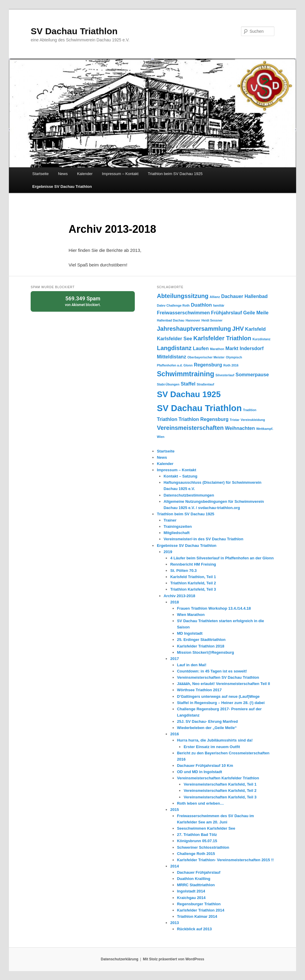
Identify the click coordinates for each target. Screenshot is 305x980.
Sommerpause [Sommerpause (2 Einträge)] (252, 374)
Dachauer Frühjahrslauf (199, 872)
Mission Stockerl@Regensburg (206, 652)
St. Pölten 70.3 (183, 571)
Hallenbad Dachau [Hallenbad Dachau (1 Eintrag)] (171, 320)
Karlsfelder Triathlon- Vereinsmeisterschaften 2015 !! (225, 860)
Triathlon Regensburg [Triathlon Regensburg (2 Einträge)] (204, 419)
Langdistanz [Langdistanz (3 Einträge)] (174, 348)
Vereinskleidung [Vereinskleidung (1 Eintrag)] (253, 420)
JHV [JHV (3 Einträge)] (238, 329)
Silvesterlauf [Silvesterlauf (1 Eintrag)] (225, 375)
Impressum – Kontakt (120, 174)
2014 (175, 866)
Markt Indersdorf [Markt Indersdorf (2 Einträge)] (245, 348)
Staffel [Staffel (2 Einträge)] (188, 384)
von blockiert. (83, 301)
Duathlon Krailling (194, 879)
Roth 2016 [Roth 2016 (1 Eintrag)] (231, 365)
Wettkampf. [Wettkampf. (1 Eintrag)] (265, 429)
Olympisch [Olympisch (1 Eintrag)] (234, 357)
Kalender (85, 174)
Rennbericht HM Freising (193, 564)
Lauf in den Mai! (192, 665)
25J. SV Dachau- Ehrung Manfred (207, 721)
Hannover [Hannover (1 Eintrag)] (193, 320)
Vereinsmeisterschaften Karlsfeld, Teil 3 (220, 797)
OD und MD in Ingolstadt (200, 772)
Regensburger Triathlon (199, 904)
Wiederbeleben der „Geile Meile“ (207, 728)
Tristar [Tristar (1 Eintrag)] (235, 420)
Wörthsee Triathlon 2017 (199, 690)
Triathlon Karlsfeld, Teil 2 (193, 583)
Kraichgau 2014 (191, 898)
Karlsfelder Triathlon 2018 (201, 646)
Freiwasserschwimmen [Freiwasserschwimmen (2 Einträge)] (183, 313)
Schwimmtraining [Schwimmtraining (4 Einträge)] (186, 374)
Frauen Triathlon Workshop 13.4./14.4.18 (214, 608)
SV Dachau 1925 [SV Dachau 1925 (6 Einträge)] (189, 394)
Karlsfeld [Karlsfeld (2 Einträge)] (255, 329)
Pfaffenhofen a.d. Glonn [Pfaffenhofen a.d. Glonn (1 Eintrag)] (175, 365)
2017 (175, 659)
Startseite (41, 174)
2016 (175, 734)
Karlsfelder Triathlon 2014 (201, 910)
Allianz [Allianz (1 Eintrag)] (215, 297)
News (63, 174)
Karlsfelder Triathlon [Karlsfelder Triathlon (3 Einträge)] (222, 338)
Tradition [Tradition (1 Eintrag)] (250, 410)
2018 (175, 602)
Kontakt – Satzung (180, 476)
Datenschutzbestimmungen (189, 495)
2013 (175, 923)
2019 (168, 552)
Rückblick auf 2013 (194, 929)
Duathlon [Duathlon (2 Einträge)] (201, 305)
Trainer (170, 520)
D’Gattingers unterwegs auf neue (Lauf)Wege (218, 696)
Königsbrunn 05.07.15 (197, 841)
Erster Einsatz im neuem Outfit (212, 747)
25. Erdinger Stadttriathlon (201, 640)
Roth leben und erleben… (200, 803)
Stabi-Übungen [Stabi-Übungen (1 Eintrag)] (168, 384)
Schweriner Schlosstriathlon (203, 847)
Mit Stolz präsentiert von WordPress (173, 959)
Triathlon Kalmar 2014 (197, 916)
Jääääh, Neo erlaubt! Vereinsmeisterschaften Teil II (224, 684)
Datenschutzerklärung (120, 959)
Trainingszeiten (178, 526)
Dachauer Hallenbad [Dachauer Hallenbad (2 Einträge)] (244, 296)
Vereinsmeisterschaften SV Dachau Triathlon (218, 677)
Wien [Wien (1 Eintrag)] (161, 437)
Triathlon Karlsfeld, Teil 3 (193, 589)
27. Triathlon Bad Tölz (197, 835)
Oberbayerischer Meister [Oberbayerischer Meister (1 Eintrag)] (206, 357)
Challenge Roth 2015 (196, 854)
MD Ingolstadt (190, 633)
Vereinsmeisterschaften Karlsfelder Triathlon (218, 778)
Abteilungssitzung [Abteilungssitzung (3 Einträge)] (183, 296)
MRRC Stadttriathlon (196, 885)
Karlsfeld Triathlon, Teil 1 (193, 577)
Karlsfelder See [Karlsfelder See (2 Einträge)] (174, 338)
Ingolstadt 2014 (191, 891)
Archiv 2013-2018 (179, 596)
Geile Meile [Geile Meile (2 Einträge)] (256, 313)
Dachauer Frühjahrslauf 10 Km (205, 766)
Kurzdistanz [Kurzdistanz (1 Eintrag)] (261, 339)
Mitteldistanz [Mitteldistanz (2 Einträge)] (171, 357)
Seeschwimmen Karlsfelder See (206, 828)
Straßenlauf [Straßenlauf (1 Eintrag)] (205, 384)
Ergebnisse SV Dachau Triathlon (62, 187)
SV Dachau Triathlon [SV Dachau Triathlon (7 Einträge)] (199, 408)
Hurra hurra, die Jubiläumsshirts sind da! (215, 740)
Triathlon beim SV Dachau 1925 (175, 174)
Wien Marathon (191, 615)
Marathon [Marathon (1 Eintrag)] (217, 349)
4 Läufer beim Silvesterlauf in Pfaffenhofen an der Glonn (222, 558)
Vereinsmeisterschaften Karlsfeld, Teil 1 (220, 784)
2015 (175, 810)
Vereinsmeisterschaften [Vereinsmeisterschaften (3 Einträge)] (190, 428)
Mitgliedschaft (177, 533)
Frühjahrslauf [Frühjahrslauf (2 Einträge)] (226, 313)
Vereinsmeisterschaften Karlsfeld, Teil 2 (220, 791)
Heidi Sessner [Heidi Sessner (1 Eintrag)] (212, 320)
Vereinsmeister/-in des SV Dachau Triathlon (204, 539)
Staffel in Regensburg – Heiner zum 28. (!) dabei (221, 703)
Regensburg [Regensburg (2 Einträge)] (208, 365)
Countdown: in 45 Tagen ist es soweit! (212, 671)
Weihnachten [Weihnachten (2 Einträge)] (240, 428)
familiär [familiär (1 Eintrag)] (219, 305)
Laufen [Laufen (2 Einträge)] (201, 348)
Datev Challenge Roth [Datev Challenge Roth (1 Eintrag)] (173, 305)
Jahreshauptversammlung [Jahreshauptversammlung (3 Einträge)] (194, 329)
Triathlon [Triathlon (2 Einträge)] (167, 419)
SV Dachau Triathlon (74, 31)
